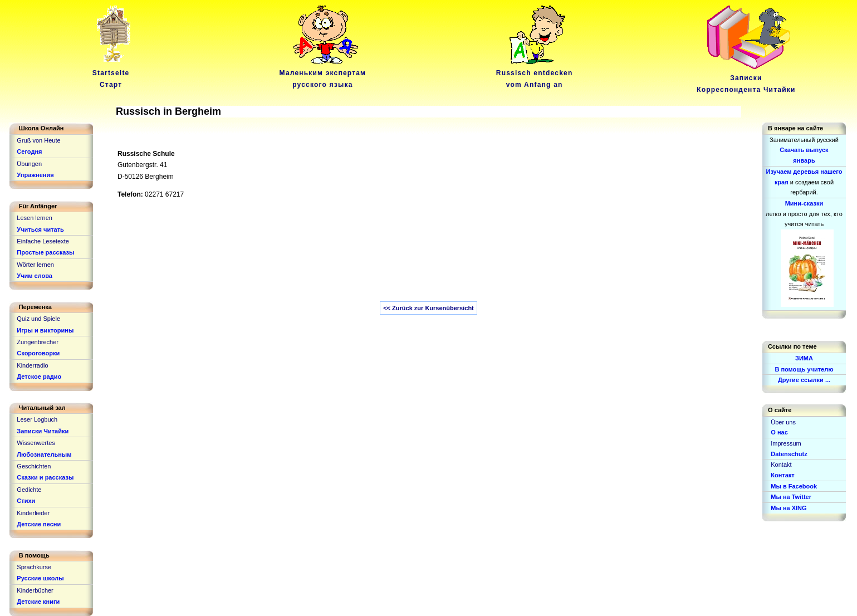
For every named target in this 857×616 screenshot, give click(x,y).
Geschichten (34, 466)
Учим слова (35, 276)
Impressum (786, 443)
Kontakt (781, 465)
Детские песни (39, 524)
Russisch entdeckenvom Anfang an (535, 73)
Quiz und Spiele (38, 319)
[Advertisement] (386, 256)
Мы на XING (789, 508)
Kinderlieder (33, 513)
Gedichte (29, 490)
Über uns (783, 422)
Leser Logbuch (37, 419)
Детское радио (39, 377)
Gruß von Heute (38, 140)
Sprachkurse (34, 567)
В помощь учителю (804, 369)
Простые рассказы (45, 252)
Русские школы (40, 578)
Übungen (29, 164)
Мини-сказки (804, 203)
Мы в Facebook (794, 486)
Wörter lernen (35, 265)
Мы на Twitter (791, 497)
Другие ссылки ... (804, 380)
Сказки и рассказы (45, 477)
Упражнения (35, 175)
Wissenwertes (36, 443)
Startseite (113, 73)
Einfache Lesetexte (43, 241)
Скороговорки (38, 353)
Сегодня (29, 151)
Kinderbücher (35, 590)
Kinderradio (32, 365)
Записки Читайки (43, 431)
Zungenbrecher (38, 342)
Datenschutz (789, 454)
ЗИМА (804, 358)
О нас (779, 432)
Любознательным (44, 454)
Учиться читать (40, 229)
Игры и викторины (45, 330)
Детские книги (38, 602)
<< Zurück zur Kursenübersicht (428, 308)
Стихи (26, 501)
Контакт (782, 475)
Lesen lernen (35, 218)
